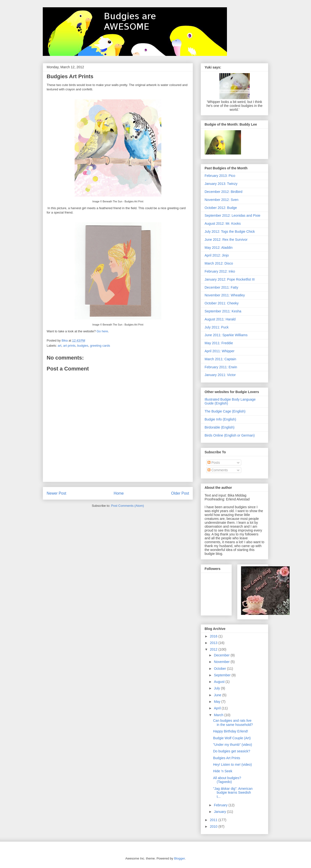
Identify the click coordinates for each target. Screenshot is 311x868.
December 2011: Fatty (221, 287)
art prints (69, 346)
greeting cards (100, 346)
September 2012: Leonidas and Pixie (233, 215)
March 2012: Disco (219, 263)
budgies (83, 346)
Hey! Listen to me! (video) (233, 765)
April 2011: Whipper (220, 351)
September (223, 675)
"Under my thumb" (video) (233, 745)
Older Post (180, 493)
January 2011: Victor (220, 375)
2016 (214, 636)
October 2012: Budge (221, 208)
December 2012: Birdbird (224, 192)
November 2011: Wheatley (225, 295)
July (217, 688)
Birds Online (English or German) (230, 435)
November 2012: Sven (221, 200)
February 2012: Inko (220, 271)
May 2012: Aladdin (219, 248)
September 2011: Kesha (223, 311)
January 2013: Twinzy (221, 184)
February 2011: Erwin (221, 367)
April (218, 708)
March (219, 715)
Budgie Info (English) (220, 419)
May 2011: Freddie (219, 343)
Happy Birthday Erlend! (231, 731)
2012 (214, 649)
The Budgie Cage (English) (225, 411)
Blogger (179, 858)
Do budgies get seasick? (232, 751)
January (220, 812)
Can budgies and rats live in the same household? (233, 723)
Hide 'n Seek (223, 771)
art (60, 346)
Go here (102, 331)
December (222, 655)
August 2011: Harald (220, 319)
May (217, 702)
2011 (214, 820)
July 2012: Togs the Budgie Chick (230, 232)
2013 (214, 643)
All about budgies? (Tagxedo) (227, 780)
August (220, 682)
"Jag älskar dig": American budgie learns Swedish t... (233, 793)
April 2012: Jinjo (217, 255)
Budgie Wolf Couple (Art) (232, 738)
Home (119, 493)
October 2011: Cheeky (222, 303)
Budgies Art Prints (227, 758)
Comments (218, 470)
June (218, 695)
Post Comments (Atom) (127, 506)
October (220, 669)
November (222, 662)
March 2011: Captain (220, 359)
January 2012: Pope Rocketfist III (230, 279)
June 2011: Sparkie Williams (226, 335)
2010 (214, 826)
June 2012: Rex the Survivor (226, 240)
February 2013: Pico (220, 176)
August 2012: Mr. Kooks (223, 223)
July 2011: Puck (217, 327)
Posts (214, 463)
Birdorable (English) (220, 427)
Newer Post (56, 493)
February (221, 805)
